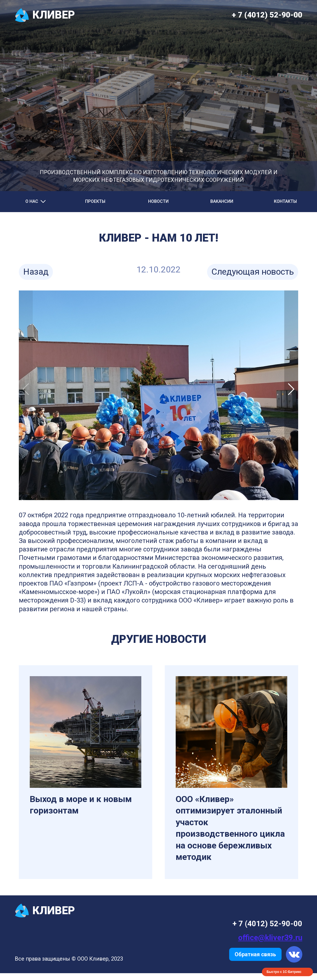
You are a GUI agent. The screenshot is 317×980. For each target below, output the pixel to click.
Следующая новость (253, 272)
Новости (158, 201)
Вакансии (222, 201)
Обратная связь (255, 954)
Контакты (285, 201)
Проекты (95, 201)
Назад (36, 272)
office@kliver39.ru (270, 938)
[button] (291, 389)
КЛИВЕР (45, 15)
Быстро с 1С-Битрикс (284, 972)
